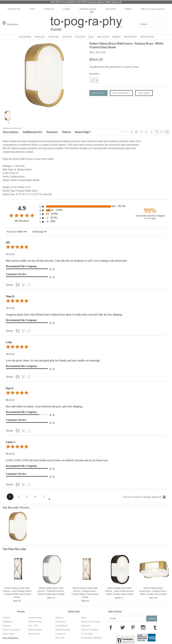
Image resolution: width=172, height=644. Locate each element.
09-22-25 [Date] (10, 400)
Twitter (123, 627)
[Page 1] (10, 497)
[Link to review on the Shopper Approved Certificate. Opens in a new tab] (29, 285)
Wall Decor (103, 37)
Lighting (67, 37)
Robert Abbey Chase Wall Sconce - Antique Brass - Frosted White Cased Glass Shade (85, 593)
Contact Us (48, 9)
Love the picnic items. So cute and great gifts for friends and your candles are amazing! (53, 360)
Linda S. (11, 442)
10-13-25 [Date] (10, 254)
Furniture (53, 37)
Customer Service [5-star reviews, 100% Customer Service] (16, 274)
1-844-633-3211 (14, 9)
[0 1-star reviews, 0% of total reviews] (86, 222)
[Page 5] (44, 497)
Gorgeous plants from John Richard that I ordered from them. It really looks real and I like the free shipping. (64, 315)
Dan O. (10, 388)
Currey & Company (11, 630)
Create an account (157, 9)
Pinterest (133, 627)
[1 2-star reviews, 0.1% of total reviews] (86, 218)
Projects (128, 9)
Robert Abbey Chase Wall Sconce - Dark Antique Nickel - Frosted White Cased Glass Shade (17, 593)
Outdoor (80, 37)
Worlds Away (34, 634)
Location (66, 9)
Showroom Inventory (87, 9)
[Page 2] (18, 497)
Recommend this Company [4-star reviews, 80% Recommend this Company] (21, 412)
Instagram (143, 627)
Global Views (8, 634)
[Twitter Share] (23, 285)
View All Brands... (11, 638)
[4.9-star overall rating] (22, 215)
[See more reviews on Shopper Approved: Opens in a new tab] (142, 497)
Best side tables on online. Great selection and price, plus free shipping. (44, 406)
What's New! (130, 37)
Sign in (144, 9)
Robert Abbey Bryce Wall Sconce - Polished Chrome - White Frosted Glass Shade (51, 591)
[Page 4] (35, 497)
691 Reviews (22, 221)
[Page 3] (27, 497)
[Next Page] (49, 499)
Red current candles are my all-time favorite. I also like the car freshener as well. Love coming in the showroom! (67, 261)
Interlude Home (35, 618)
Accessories (25, 37)
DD (8, 242)
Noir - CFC (33, 626)
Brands (117, 37)
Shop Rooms (147, 37)
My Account (110, 9)
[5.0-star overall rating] (86, 248)
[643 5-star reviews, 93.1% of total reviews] (86, 206)
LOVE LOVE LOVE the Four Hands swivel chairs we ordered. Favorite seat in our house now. (57, 460)
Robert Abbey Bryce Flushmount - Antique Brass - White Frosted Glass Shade (153, 591)
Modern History (35, 622)
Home (32, 9)
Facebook (111, 627)
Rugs (91, 37)
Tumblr (155, 627)
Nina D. (10, 296)
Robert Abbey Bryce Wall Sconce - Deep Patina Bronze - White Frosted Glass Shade (119, 591)
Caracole (7, 626)
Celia (9, 342)
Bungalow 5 (8, 622)
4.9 (22, 208)
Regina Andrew (35, 630)
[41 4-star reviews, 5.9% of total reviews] (86, 210)
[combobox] (17, 232)
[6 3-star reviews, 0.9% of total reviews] (86, 214)
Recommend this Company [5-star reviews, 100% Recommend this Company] (21, 266)
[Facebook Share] (18, 286)
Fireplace (40, 37)
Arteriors (6, 618)
